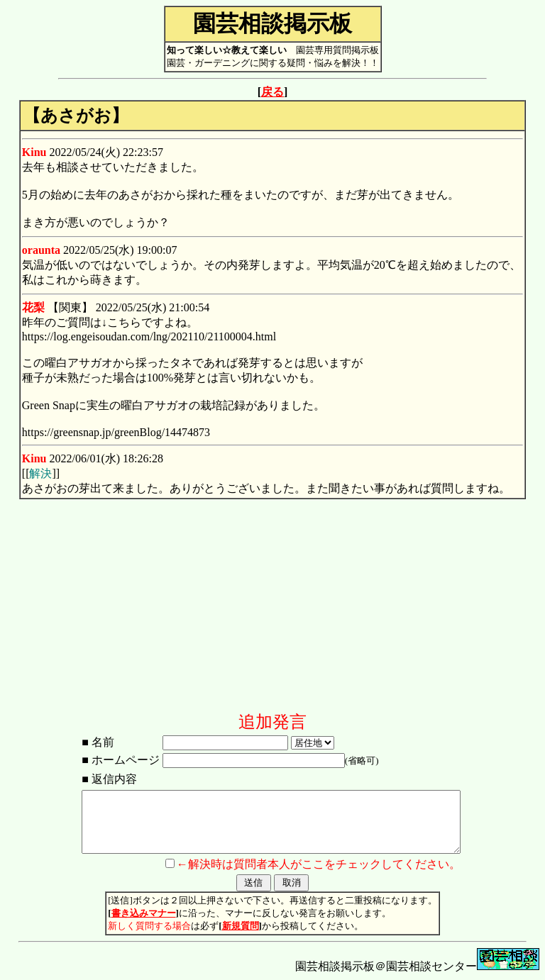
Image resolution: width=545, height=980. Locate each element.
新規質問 (241, 926)
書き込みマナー (144, 913)
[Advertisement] (272, 611)
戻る (272, 92)
